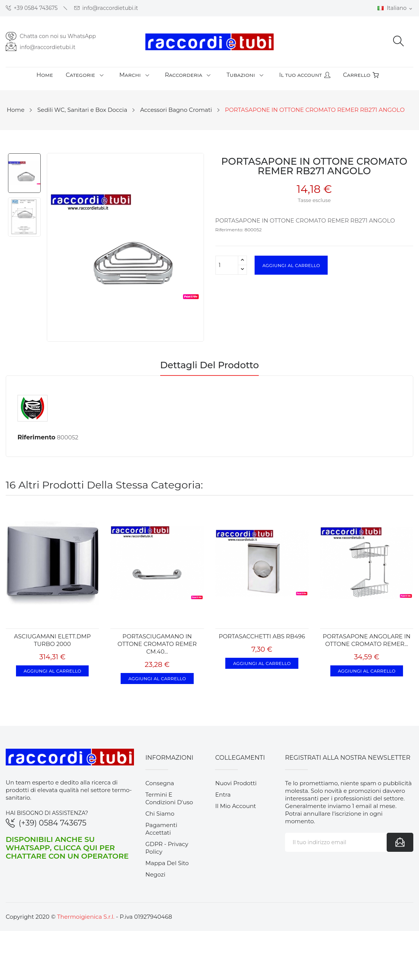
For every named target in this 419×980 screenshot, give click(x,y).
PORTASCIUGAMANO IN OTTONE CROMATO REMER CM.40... (157, 644)
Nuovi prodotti (236, 783)
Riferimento (37, 437)
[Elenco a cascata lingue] (395, 8)
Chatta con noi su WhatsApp (58, 36)
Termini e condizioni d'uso (169, 798)
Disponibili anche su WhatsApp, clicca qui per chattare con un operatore (67, 848)
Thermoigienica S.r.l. (86, 917)
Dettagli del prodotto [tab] (210, 366)
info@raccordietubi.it (106, 8)
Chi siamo (160, 814)
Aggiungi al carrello (291, 265)
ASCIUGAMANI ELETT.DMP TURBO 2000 (53, 640)
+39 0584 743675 (32, 8)
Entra (223, 795)
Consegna (160, 783)
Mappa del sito (167, 863)
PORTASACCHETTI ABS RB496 (262, 636)
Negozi (155, 874)
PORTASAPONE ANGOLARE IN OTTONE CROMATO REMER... (367, 640)
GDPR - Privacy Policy (167, 848)
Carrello (361, 75)
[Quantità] (227, 265)
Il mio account (235, 806)
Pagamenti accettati (161, 829)
